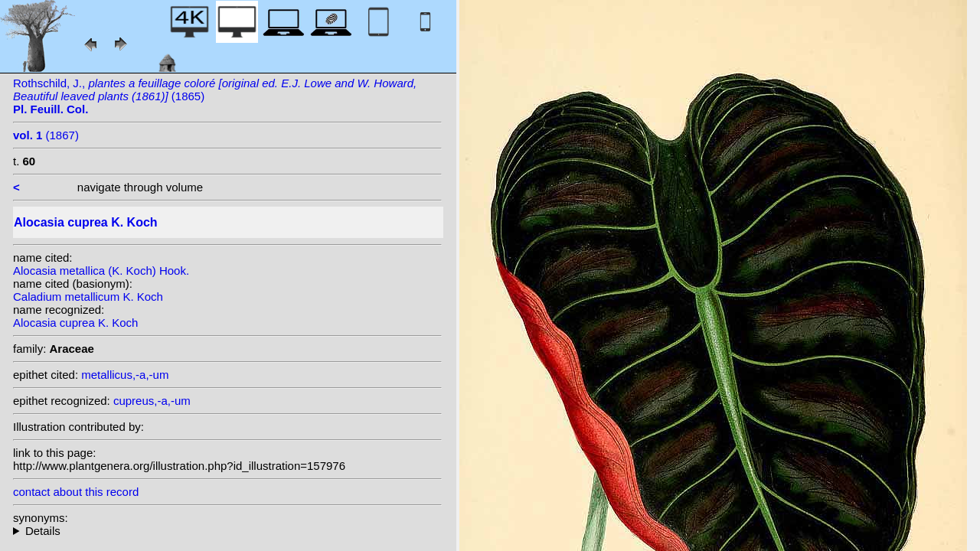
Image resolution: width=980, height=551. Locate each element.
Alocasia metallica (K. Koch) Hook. (101, 271)
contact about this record (76, 492)
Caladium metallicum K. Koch (88, 297)
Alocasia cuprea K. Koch (75, 323)
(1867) (46, 135)
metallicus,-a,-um (125, 375)
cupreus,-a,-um (152, 401)
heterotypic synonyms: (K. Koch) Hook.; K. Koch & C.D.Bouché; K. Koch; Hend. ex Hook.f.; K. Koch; (227, 531)
